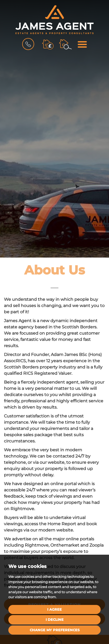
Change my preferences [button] (55, 630)
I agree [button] (54, 609)
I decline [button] (55, 620)
